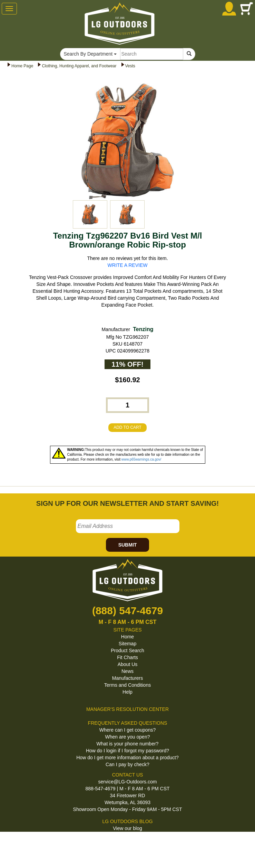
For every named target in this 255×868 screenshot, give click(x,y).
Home (127, 637)
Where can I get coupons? (127, 730)
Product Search (127, 650)
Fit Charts (127, 657)
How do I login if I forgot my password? (127, 751)
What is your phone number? (128, 744)
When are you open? (128, 737)
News (127, 671)
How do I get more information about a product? (127, 758)
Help (127, 692)
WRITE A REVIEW (128, 265)
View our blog (127, 828)
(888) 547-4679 (127, 611)
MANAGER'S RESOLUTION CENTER (127, 709)
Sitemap (127, 644)
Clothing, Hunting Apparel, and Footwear (79, 66)
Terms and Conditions (127, 685)
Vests (130, 66)
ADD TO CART (127, 427)
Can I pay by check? (127, 764)
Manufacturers (127, 678)
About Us (128, 664)
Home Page (22, 66)
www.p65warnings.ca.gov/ (141, 459)
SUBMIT (128, 545)
